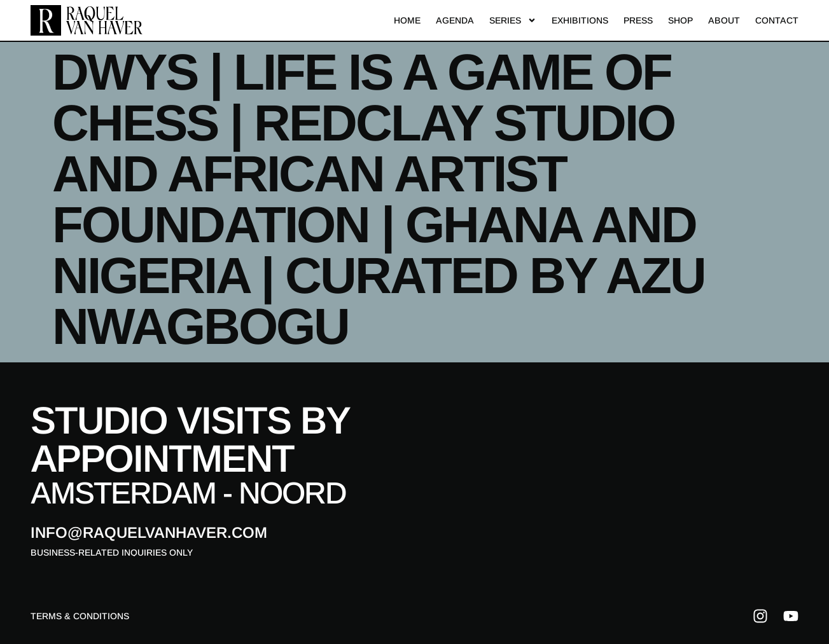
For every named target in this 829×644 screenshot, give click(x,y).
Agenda (455, 20)
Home (407, 20)
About (724, 20)
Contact (777, 20)
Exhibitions (580, 20)
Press (638, 20)
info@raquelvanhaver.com (149, 532)
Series (513, 20)
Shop (680, 20)
